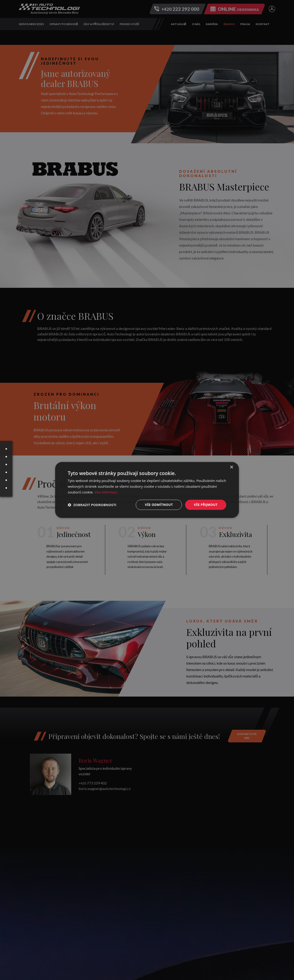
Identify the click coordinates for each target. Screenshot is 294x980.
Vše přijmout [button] (206, 505)
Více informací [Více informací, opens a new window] (106, 492)
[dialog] (147, 490)
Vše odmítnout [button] (159, 505)
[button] (92, 505)
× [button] (231, 467)
